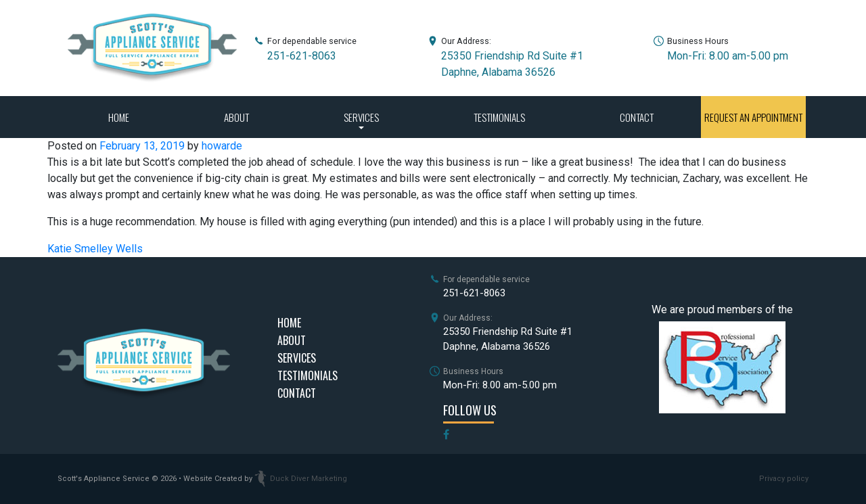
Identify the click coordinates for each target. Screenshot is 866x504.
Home (119, 117)
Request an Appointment (753, 117)
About (236, 117)
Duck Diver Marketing (301, 479)
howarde (222, 146)
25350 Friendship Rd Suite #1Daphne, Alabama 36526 (508, 339)
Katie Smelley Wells (95, 249)
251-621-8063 (302, 56)
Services (361, 117)
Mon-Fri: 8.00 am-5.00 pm (728, 56)
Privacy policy (784, 479)
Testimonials (499, 117)
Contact (637, 117)
